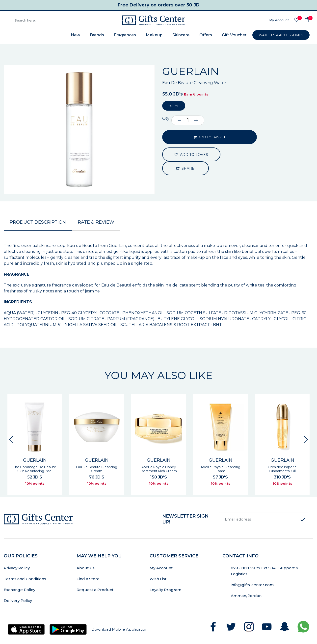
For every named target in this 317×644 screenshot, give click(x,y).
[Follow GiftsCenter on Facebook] (213, 627)
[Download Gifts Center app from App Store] (26, 629)
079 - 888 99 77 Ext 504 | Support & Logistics (264, 571)
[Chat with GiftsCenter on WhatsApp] (303, 627)
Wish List (158, 579)
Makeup (154, 35)
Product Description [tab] (38, 222)
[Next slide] (306, 440)
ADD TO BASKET (210, 137)
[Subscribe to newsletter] (303, 520)
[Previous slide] (11, 440)
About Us (86, 568)
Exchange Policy (19, 590)
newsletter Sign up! (185, 519)
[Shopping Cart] (307, 20)
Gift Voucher (234, 35)
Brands (97, 35)
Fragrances (125, 35)
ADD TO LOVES (191, 155)
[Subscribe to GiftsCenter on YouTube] (267, 627)
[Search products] (50, 20)
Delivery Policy (18, 601)
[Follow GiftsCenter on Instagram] (249, 627)
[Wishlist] (296, 20)
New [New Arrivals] (75, 35)
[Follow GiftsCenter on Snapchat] (285, 627)
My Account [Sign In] (279, 20)
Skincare (181, 35)
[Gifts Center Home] (154, 20)
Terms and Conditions (25, 579)
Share (185, 168)
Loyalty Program (165, 590)
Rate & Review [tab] (96, 222)
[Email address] (264, 519)
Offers (206, 35)
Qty (166, 118)
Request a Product (95, 590)
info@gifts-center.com (252, 585)
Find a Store (88, 579)
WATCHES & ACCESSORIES (281, 35)
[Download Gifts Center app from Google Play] (68, 629)
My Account (161, 568)
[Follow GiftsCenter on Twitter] (231, 627)
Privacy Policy (17, 568)
